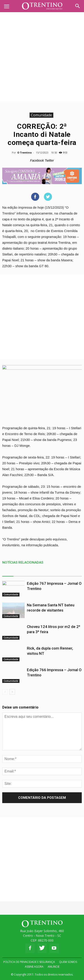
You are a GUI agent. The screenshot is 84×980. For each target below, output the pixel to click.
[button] (78, 6)
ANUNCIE (54, 967)
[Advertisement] (42, 57)
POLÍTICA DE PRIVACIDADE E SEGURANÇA (29, 962)
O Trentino (24, 152)
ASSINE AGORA (34, 967)
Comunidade (41, 115)
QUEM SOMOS (68, 962)
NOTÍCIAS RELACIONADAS (23, 562)
